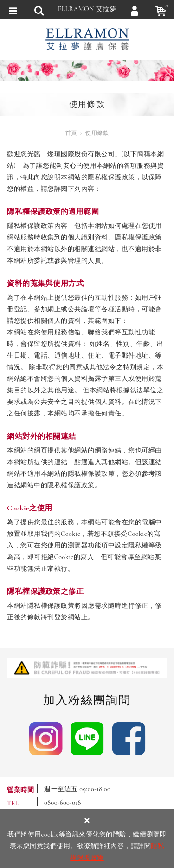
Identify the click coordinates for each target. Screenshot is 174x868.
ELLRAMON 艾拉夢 (87, 9)
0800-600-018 (63, 802)
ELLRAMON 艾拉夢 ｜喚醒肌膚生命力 (87, 39)
